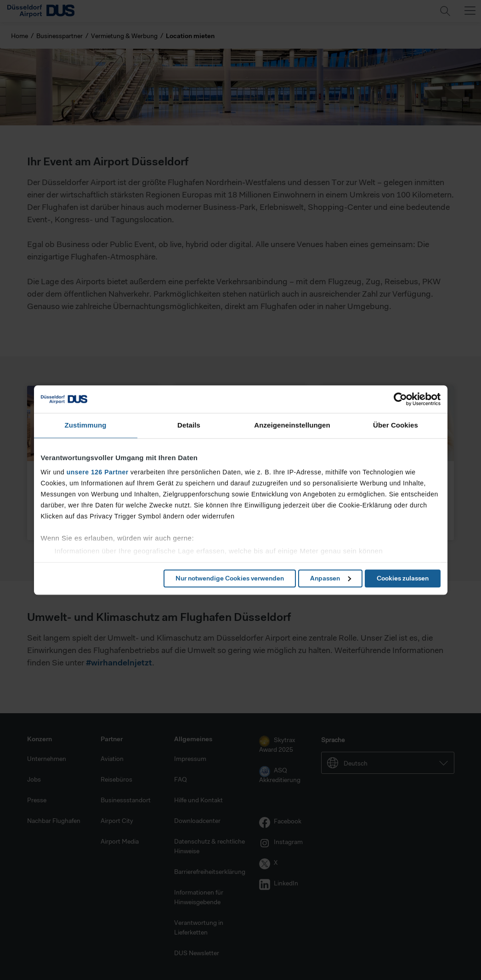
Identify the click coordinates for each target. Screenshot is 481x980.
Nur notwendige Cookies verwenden (230, 578)
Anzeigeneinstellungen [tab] (292, 425)
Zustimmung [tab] (86, 425)
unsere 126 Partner (98, 472)
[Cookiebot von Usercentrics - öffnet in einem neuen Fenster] (400, 399)
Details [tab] (189, 425)
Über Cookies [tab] (396, 425)
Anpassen (331, 578)
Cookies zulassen (403, 578)
